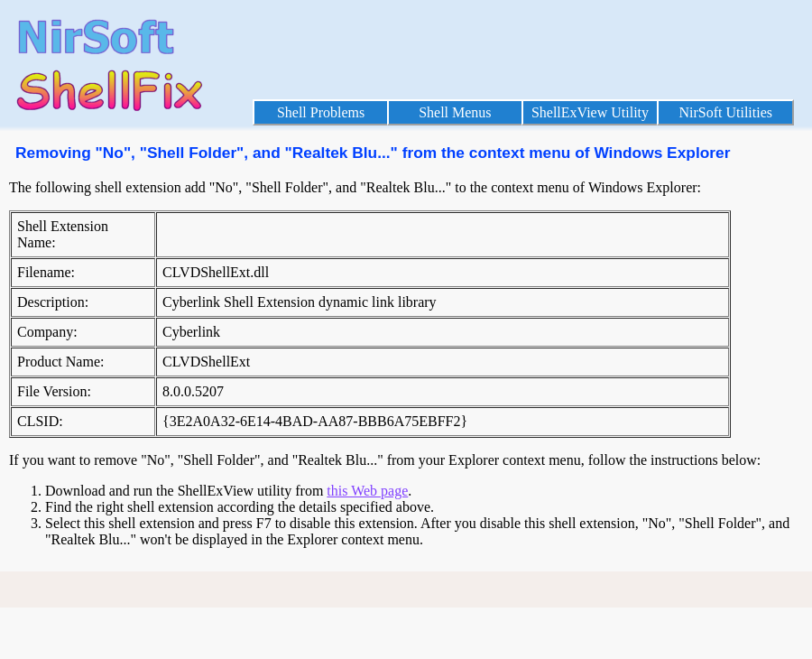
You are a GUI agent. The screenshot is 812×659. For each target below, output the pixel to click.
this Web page (367, 491)
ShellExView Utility (590, 112)
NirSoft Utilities (725, 112)
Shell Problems (321, 112)
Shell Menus (455, 112)
